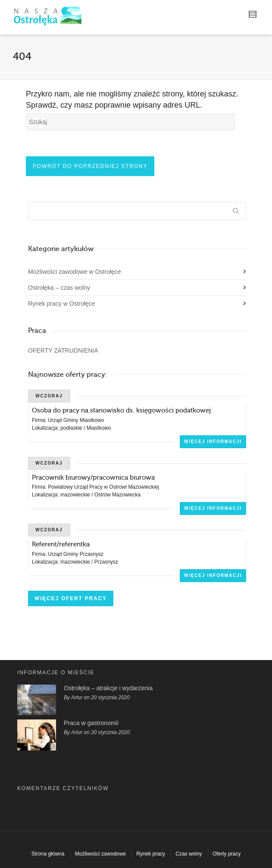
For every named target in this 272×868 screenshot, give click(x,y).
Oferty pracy (227, 854)
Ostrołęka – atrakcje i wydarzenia (108, 688)
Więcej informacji (213, 442)
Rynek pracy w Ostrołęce (62, 304)
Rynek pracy (151, 854)
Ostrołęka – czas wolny (59, 288)
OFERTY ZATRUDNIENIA (63, 350)
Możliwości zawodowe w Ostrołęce (75, 272)
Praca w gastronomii (91, 723)
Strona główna (48, 854)
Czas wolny (189, 854)
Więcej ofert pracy (71, 598)
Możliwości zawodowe (100, 854)
